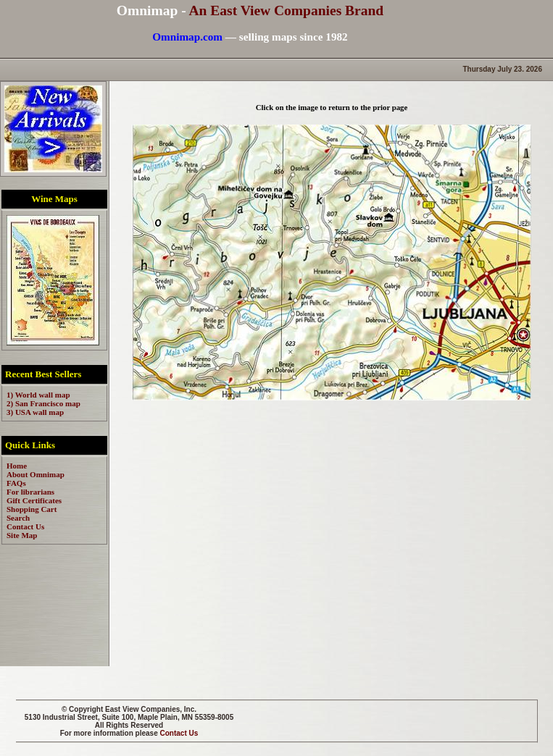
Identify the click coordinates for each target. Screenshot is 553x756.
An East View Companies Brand (286, 10)
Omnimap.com (187, 37)
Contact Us (179, 733)
